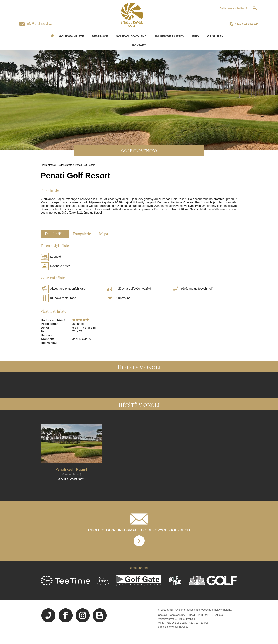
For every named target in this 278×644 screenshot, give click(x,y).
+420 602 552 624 (247, 24)
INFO (196, 36)
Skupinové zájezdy (169, 36)
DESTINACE (100, 36)
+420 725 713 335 (198, 623)
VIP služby (215, 36)
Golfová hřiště (71, 36)
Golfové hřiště (65, 165)
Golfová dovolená (131, 36)
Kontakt (139, 45)
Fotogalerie (82, 234)
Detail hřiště (55, 234)
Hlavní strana (48, 165)
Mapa (104, 234)
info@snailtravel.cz (39, 24)
